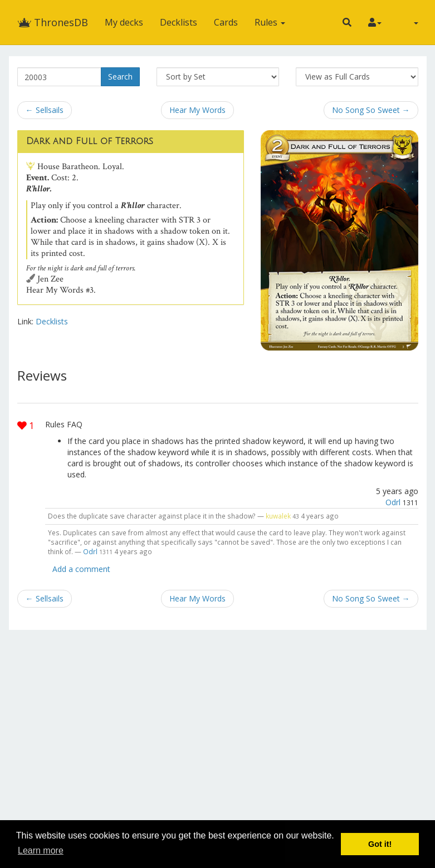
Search (120, 77)
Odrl (393, 502)
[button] (347, 22)
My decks (124, 22)
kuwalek (278, 516)
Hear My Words (197, 110)
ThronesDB (53, 22)
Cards (226, 22)
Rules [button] (270, 22)
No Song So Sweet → (371, 110)
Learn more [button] (41, 850)
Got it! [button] (380, 844)
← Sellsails (45, 110)
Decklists (179, 22)
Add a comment (81, 569)
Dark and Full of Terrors (90, 141)
